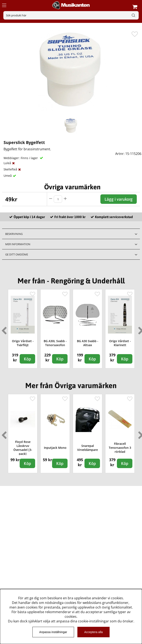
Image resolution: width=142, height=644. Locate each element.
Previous (3, 329)
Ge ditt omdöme (17, 254)
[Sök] (71, 15)
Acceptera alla (94, 632)
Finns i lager (30, 158)
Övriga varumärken (72, 187)
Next (140, 329)
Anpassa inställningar (53, 632)
